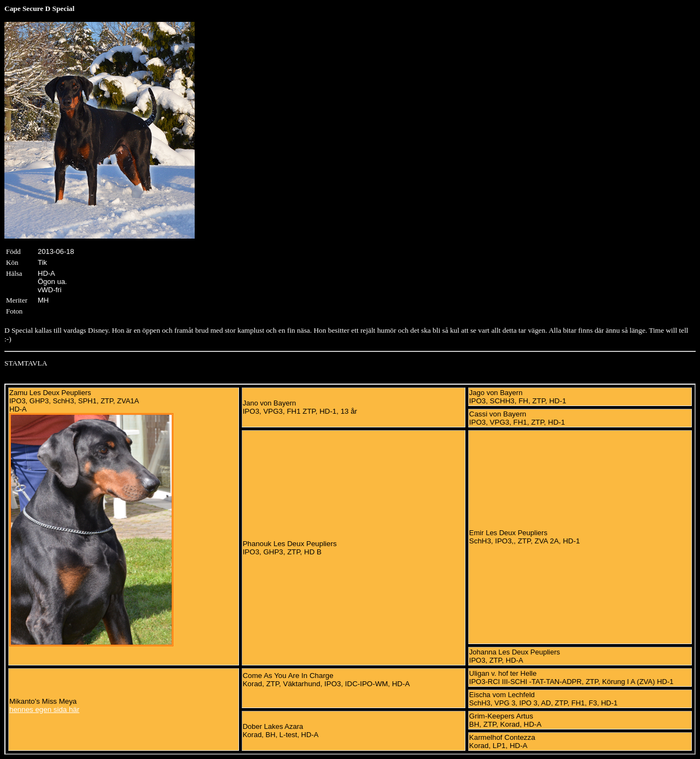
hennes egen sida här (44, 709)
